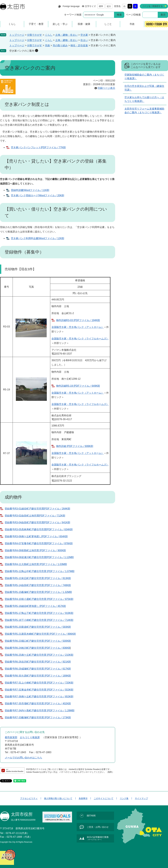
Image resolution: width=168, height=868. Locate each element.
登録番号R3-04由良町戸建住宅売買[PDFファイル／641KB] (37, 522)
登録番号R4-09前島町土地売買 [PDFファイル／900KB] (35, 550)
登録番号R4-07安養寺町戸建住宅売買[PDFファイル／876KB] (39, 543)
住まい (84, 40)
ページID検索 (133, 15)
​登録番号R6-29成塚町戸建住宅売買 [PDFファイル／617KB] (38, 669)
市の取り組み (60, 45)
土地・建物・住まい (66, 35)
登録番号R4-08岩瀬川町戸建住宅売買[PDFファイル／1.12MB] (39, 557)
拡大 (109, 6)
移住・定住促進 (79, 45)
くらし (49, 35)
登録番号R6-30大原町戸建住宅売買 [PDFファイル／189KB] (38, 676)
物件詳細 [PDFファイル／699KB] (75, 446)
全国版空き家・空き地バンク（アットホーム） (78, 327)
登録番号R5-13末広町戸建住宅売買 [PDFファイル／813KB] (38, 578)
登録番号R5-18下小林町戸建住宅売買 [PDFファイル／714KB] (39, 620)
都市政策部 (11, 737)
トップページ (17, 35)
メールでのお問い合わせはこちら (23, 758)
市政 (47, 45)
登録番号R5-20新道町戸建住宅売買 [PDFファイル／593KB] (38, 627)
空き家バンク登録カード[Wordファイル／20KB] (37, 195)
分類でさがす (35, 35)
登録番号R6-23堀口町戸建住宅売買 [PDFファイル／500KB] (38, 641)
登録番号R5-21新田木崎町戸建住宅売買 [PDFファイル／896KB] (40, 634)
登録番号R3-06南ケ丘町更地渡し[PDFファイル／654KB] (36, 536)
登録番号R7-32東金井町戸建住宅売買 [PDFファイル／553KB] (39, 690)
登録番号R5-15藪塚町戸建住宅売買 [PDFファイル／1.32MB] (38, 592)
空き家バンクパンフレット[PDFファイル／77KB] (38, 147)
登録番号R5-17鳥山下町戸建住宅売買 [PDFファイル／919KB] (39, 613)
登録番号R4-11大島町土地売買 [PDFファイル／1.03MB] (36, 564)
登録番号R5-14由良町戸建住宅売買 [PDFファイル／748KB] (38, 585)
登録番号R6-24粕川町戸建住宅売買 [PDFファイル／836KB (37, 648)
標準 (101, 6)
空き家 (84, 35)
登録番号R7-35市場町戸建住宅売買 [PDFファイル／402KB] (38, 703)
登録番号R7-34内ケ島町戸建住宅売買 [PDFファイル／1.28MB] (40, 710)
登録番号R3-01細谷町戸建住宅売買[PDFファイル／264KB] (37, 509)
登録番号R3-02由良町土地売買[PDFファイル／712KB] (35, 516)
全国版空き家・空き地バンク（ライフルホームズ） (80, 339)
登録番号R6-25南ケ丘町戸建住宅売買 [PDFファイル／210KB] (39, 655)
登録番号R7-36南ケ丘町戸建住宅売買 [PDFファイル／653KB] (39, 696)
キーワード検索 (73, 15)
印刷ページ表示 (106, 88)
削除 (37, 51)
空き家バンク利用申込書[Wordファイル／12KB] (37, 238)
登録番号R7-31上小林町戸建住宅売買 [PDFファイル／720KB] (39, 683)
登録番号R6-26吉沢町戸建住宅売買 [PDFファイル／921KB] (38, 662)
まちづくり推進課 (30, 737)
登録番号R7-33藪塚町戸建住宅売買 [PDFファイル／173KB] (38, 717)
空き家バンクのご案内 (22, 51)
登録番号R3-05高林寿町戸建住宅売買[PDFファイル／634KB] (39, 529)
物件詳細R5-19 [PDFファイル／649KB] (78, 386)
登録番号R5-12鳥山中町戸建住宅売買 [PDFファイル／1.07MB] (40, 571)
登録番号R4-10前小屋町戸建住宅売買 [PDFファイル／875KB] (39, 599)
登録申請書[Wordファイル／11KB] (30, 190)
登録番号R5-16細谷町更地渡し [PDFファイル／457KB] (35, 606)
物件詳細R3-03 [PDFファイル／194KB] (78, 320)
